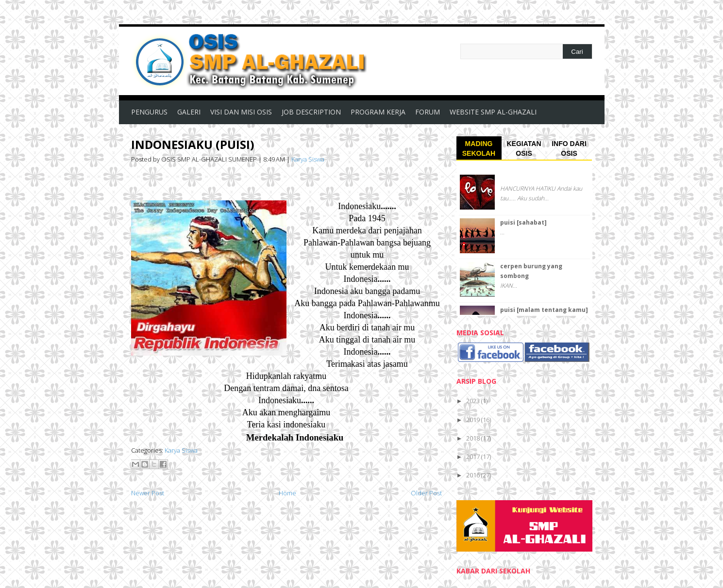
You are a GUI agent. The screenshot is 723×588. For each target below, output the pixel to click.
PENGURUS (149, 112)
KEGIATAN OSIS (524, 148)
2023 (474, 401)
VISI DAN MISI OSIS (241, 112)
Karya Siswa (308, 159)
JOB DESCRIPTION (311, 112)
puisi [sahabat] (523, 222)
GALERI (189, 112)
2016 (474, 475)
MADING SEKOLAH (479, 148)
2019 (474, 420)
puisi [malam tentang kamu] (544, 310)
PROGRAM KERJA (378, 112)
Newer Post (148, 493)
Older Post (426, 493)
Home (287, 493)
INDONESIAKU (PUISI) (193, 144)
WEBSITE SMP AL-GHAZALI (493, 112)
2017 (474, 457)
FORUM (428, 112)
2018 (474, 438)
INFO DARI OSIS (569, 148)
